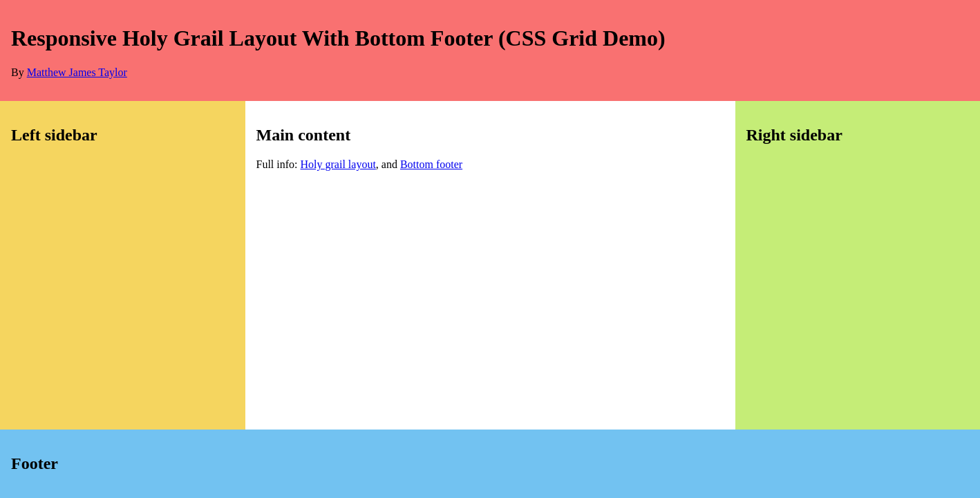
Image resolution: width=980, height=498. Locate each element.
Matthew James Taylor (77, 72)
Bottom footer (431, 164)
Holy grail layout (338, 164)
